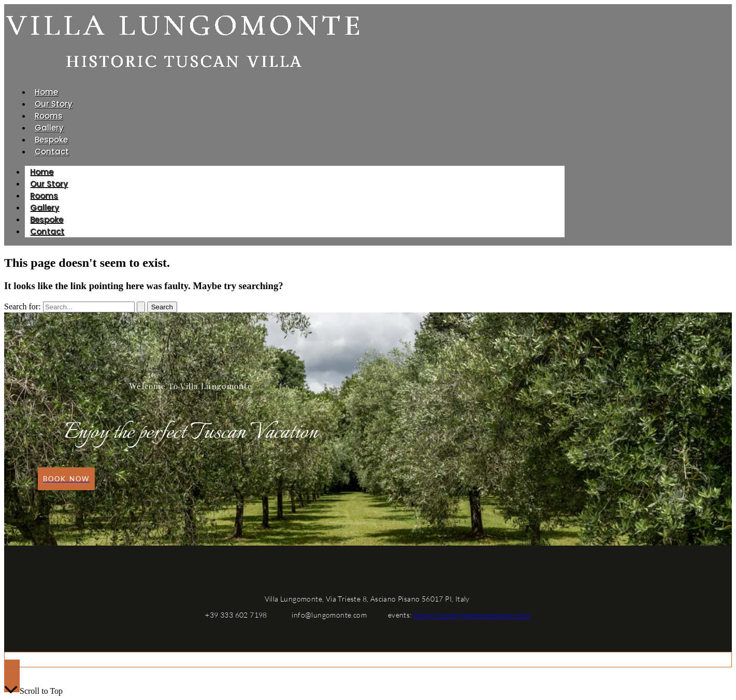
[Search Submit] (141, 307)
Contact (52, 152)
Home (46, 92)
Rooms (49, 116)
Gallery (49, 128)
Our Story (54, 104)
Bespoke (51, 140)
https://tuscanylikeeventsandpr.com (472, 615)
